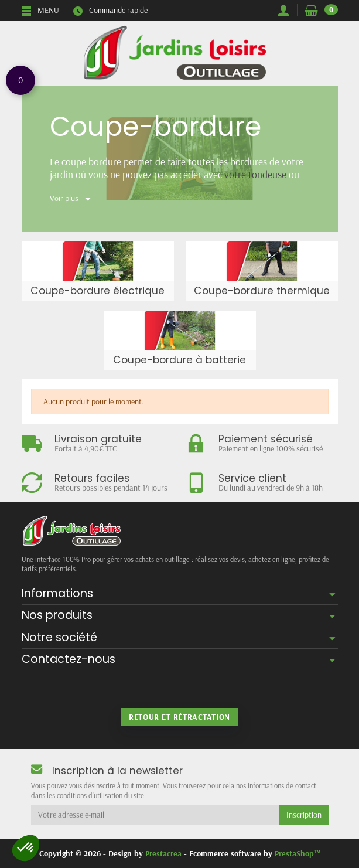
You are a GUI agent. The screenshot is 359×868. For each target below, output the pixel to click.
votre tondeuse (255, 174)
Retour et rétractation (179, 717)
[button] (26, 848)
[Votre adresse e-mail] (155, 815)
